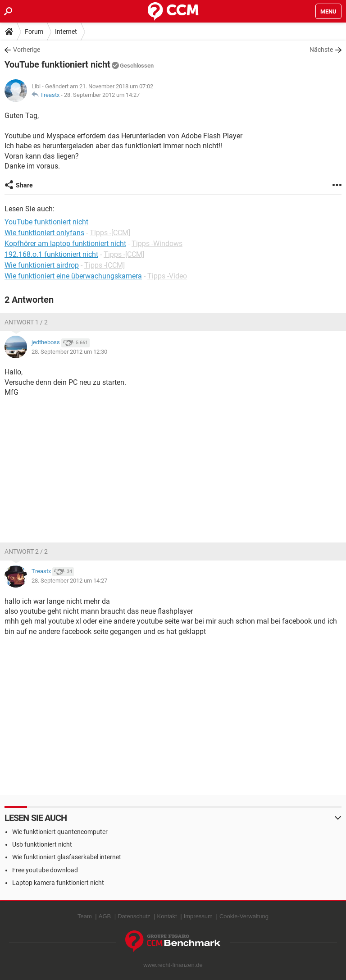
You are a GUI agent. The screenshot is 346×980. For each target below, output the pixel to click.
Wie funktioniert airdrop (42, 265)
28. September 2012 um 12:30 (69, 352)
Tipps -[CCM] (110, 233)
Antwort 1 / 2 (26, 322)
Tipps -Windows (157, 244)
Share (24, 185)
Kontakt (167, 916)
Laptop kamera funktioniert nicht (58, 883)
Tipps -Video (167, 276)
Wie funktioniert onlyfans (44, 233)
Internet (66, 32)
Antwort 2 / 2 (26, 552)
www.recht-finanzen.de (173, 965)
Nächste (321, 50)
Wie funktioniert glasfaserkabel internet (67, 857)
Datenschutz (134, 916)
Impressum (198, 916)
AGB (105, 916)
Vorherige (27, 50)
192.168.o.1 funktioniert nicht (51, 254)
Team (85, 916)
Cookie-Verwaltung (244, 916)
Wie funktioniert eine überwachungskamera (73, 276)
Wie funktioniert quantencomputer (60, 832)
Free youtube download (45, 870)
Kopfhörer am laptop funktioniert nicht (65, 244)
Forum (34, 32)
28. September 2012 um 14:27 (102, 95)
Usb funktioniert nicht (42, 844)
